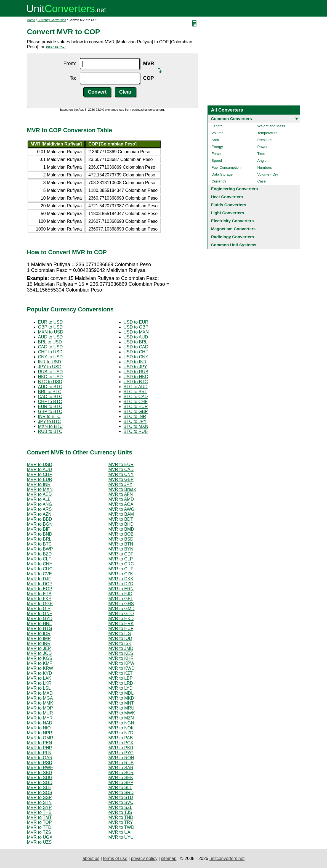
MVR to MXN (40, 489)
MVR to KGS (40, 658)
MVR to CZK (121, 574)
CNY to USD (50, 357)
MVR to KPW (121, 663)
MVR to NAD (40, 723)
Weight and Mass (271, 126)
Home (31, 20)
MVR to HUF (121, 628)
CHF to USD (50, 352)
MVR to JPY (120, 484)
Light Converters (228, 213)
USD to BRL (136, 342)
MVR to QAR (40, 758)
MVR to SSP (39, 797)
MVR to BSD (121, 539)
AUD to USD (50, 337)
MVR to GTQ (121, 614)
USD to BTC (136, 382)
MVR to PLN (39, 753)
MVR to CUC (40, 569)
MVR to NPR (40, 733)
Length (217, 126)
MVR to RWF (40, 768)
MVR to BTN (121, 544)
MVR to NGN (121, 723)
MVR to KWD (122, 668)
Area (215, 140)
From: (70, 63)
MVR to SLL (120, 788)
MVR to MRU (121, 708)
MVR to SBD (40, 773)
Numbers (265, 167)
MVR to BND (40, 534)
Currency (219, 181)
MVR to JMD (121, 648)
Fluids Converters (229, 205)
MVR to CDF (121, 554)
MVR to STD (121, 797)
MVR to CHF (40, 474)
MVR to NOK (121, 728)
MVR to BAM (121, 514)
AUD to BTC (50, 387)
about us (91, 858)
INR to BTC (49, 416)
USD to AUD (136, 337)
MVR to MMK (40, 703)
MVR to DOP (40, 584)
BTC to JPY (135, 421)
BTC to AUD (136, 387)
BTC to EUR (136, 407)
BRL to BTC (50, 392)
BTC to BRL (135, 392)
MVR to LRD (121, 683)
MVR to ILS (120, 633)
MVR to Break (122, 489)
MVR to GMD (122, 609)
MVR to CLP (121, 559)
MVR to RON (121, 758)
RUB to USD (50, 372)
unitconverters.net (227, 858)
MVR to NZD (121, 733)
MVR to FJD (120, 594)
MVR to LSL (39, 688)
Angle (262, 161)
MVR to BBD (40, 519)
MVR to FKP (39, 599)
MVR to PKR (121, 748)
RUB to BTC (50, 431)
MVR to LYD (121, 688)
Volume (218, 133)
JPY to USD (50, 367)
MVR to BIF (38, 529)
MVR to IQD (120, 638)
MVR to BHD (121, 524)
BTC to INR (135, 416)
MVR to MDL (121, 693)
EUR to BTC (50, 407)
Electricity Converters (232, 221)
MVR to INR (39, 484)
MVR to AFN (121, 494)
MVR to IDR (39, 633)
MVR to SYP (39, 807)
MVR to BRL (39, 539)
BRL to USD (50, 342)
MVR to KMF (40, 663)
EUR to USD (50, 322)
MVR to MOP (40, 708)
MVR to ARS (39, 509)
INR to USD (50, 362)
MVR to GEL (121, 599)
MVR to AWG (122, 509)
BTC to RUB (136, 431)
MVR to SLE (39, 788)
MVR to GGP (40, 604)
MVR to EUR (121, 465)
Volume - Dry (268, 174)
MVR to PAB (121, 738)
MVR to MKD (121, 698)
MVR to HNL (39, 624)
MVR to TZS (39, 832)
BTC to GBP (136, 411)
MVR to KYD (40, 673)
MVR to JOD (39, 653)
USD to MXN (136, 332)
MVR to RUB (121, 763)
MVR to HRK (121, 624)
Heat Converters (227, 197)
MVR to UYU (121, 837)
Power (263, 147)
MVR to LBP (121, 678)
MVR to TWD (121, 827)
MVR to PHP (40, 748)
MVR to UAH (121, 832)
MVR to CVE (40, 574)
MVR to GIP (39, 609)
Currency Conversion (52, 20)
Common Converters (232, 119)
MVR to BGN (40, 524)
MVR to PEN (40, 743)
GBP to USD (50, 327)
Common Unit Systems (234, 245)
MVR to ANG (40, 504)
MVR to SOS (40, 792)
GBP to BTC (50, 411)
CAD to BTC (50, 397)
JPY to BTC (50, 421)
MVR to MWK (122, 713)
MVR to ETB (39, 594)
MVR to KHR (121, 658)
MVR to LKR (39, 683)
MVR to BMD (121, 529)
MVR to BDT (121, 519)
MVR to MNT (121, 703)
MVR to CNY (121, 474)
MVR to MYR (40, 718)
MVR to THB (39, 812)
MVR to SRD (121, 792)
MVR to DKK (121, 579)
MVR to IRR (39, 643)
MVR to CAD (121, 469)
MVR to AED (39, 494)
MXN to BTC (50, 426)
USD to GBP (136, 327)
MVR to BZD (39, 554)
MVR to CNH (40, 564)
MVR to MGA (40, 698)
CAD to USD (50, 347)
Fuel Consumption (226, 167)
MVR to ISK (120, 643)
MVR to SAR (121, 768)
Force (216, 154)
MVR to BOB (121, 534)
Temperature (268, 133)
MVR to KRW (40, 668)
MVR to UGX (40, 837)
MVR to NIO (39, 728)
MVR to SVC (121, 802)
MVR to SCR (121, 773)
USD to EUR (136, 322)
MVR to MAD (40, 693)
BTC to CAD (136, 397)
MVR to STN (39, 802)
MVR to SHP (121, 783)
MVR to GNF (40, 614)
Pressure (265, 140)
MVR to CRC (121, 564)
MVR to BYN (121, 549)
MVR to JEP (39, 648)
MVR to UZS (39, 842)
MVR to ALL (39, 499)
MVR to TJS (120, 812)
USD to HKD (136, 377)
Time (261, 154)
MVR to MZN (121, 718)
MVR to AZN (39, 514)
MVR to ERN (121, 589)
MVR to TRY (121, 822)
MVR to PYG (121, 753)
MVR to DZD (121, 584)
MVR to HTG (40, 628)
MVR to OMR (40, 738)
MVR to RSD (40, 763)
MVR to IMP (39, 638)
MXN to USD (51, 332)
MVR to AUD (40, 469)
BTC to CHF (136, 402)
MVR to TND (121, 817)
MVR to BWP (40, 549)
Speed (217, 161)
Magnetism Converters (233, 229)
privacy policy (144, 858)
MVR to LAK (39, 678)
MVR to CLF (39, 559)
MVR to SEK (121, 778)
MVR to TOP (39, 822)
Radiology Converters (233, 237)
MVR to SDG (40, 778)
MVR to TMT (39, 817)
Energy (217, 147)
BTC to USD (50, 382)
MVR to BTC (39, 544)
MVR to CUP (121, 569)
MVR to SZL (120, 807)
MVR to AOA (121, 504)
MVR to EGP (40, 589)
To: (73, 78)
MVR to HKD (121, 619)
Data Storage (222, 174)
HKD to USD (50, 377)
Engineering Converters (235, 189)
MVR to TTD (39, 827)
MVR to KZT (121, 673)
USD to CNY (136, 357)
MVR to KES (121, 653)
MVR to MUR (40, 713)
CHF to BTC (50, 402)
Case (262, 181)
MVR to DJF (39, 579)
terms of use (115, 858)
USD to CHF (136, 352)
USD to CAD (136, 347)
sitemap (169, 858)
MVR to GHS (121, 604)
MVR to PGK (121, 743)
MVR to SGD (40, 783)
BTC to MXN (136, 426)
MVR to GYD (40, 619)
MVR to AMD (121, 499)
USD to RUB (136, 372)
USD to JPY (135, 367)
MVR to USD (40, 465)
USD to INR (135, 362)
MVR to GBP (121, 479)
